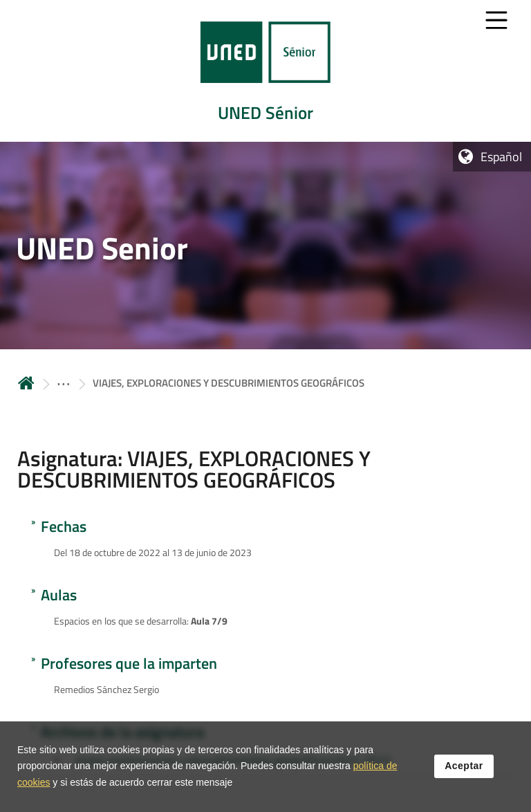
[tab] (265, 71)
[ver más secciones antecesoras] (64, 383)
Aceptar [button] (464, 768)
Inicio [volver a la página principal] (26, 383)
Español (501, 157)
